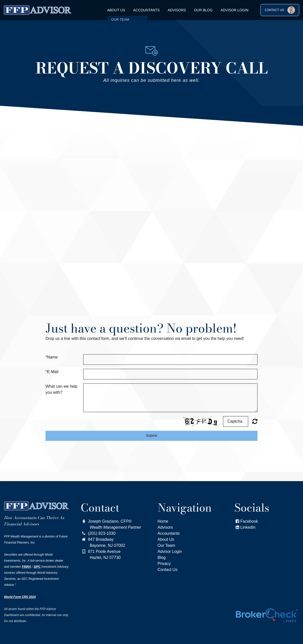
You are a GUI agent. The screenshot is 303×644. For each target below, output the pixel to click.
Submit (152, 436)
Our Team (166, 545)
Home (163, 521)
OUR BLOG (203, 10)
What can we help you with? (61, 389)
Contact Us (168, 570)
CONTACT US (280, 10)
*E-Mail (52, 372)
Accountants (147, 10)
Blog (162, 558)
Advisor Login (234, 10)
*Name (52, 357)
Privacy (164, 564)
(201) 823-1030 (98, 533)
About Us (116, 10)
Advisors (177, 10)
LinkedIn (248, 527)
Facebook (246, 521)
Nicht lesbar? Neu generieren (255, 421)
